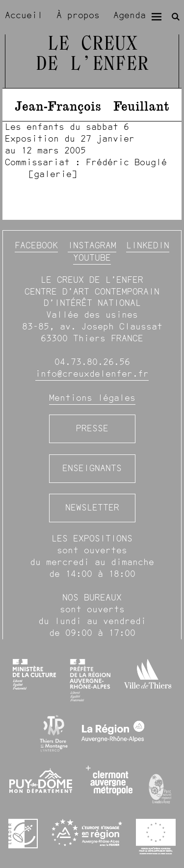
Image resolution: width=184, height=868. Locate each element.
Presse (92, 428)
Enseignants (92, 468)
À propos (78, 15)
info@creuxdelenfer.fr (92, 374)
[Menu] (157, 17)
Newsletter (92, 508)
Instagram (92, 245)
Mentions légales (92, 398)
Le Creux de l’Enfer (92, 55)
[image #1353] (92, 150)
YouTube (92, 258)
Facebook (36, 245)
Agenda (130, 15)
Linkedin (148, 245)
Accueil (24, 15)
